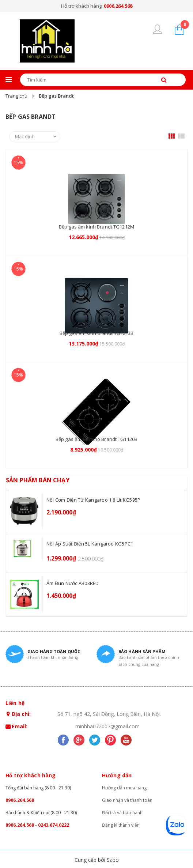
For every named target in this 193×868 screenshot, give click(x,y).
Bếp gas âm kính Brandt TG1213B (97, 333)
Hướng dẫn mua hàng (124, 788)
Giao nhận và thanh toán (127, 800)
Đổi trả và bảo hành (122, 813)
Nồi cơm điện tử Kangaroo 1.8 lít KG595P (93, 500)
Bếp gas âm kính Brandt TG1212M (96, 227)
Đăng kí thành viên (121, 825)
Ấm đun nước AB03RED (73, 583)
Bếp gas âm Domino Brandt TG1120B (96, 439)
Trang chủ (16, 96)
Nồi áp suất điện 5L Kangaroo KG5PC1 (90, 544)
